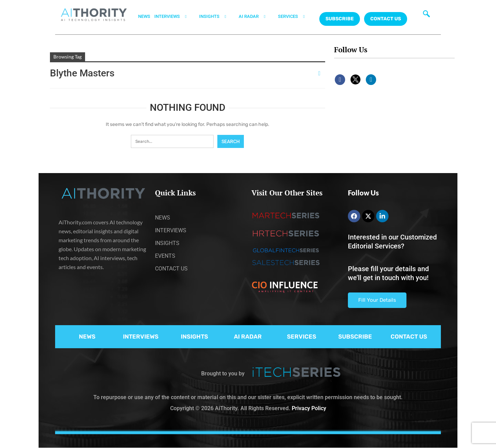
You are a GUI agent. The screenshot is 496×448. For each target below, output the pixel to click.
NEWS (144, 16)
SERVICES (296, 17)
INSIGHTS (217, 17)
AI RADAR (256, 17)
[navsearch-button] (426, 15)
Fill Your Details (377, 300)
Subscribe (340, 19)
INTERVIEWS (175, 17)
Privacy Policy (309, 408)
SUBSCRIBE (355, 337)
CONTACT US (386, 19)
